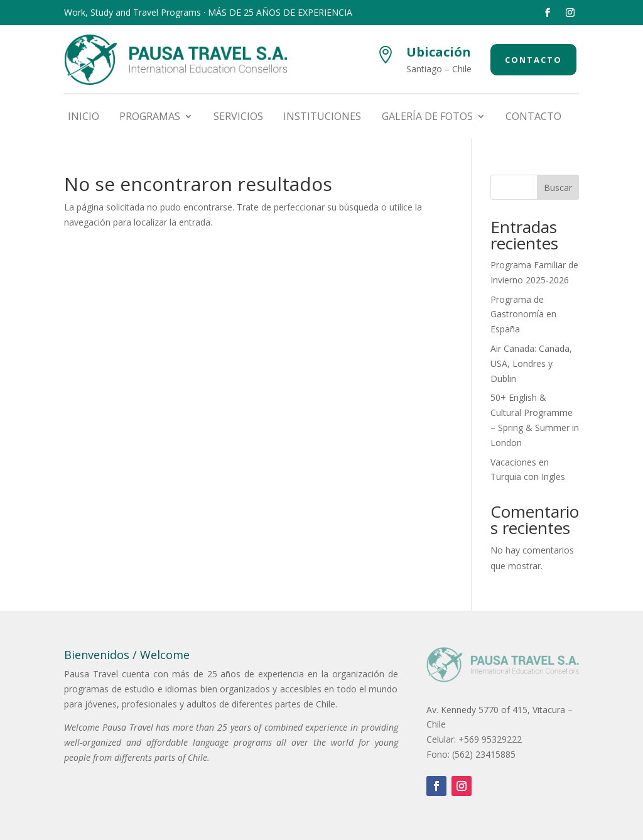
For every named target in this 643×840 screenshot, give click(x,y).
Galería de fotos (427, 117)
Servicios (238, 117)
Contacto (533, 60)
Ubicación (439, 52)
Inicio (84, 117)
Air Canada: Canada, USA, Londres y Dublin (531, 363)
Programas (150, 117)
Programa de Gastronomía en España (523, 314)
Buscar (558, 188)
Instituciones (322, 117)
